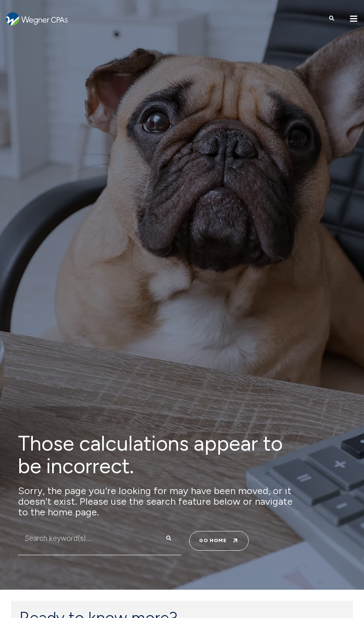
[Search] (169, 538)
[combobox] (83, 538)
